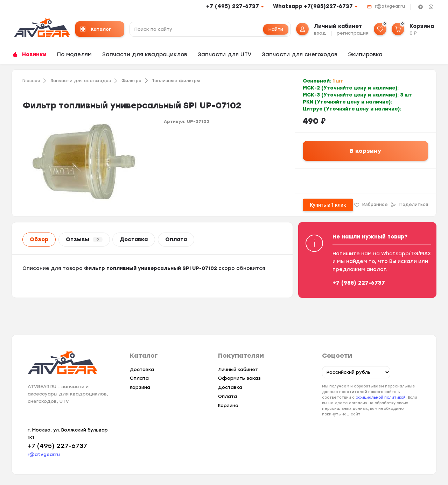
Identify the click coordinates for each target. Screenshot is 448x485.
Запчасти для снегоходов (300, 55)
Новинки (34, 55)
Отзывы (84, 240)
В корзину (365, 151)
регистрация (353, 33)
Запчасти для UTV (225, 55)
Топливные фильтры (176, 81)
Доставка (134, 240)
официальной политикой (381, 397)
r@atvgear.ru (390, 6)
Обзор (39, 240)
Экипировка (365, 55)
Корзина (140, 387)
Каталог (96, 29)
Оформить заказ (239, 378)
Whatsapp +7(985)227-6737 (313, 6)
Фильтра (131, 81)
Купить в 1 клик (328, 205)
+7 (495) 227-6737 (233, 6)
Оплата (176, 240)
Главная (31, 81)
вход (320, 33)
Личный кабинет (238, 369)
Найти (276, 29)
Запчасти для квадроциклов (145, 55)
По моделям (74, 55)
